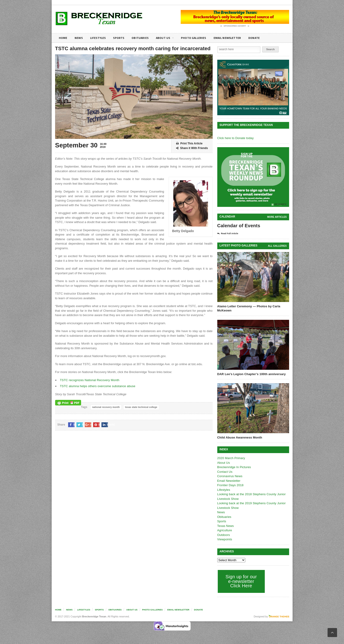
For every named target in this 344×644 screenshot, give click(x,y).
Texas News (225, 526)
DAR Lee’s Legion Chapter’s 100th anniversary (251, 374)
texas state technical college (140, 407)
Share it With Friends (192, 148)
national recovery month (106, 407)
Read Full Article (229, 233)
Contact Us (225, 471)
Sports (123, 38)
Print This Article (189, 144)
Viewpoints (225, 539)
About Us (171, 39)
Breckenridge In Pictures (234, 467)
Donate (266, 38)
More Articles (277, 217)
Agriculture (224, 530)
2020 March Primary (231, 458)
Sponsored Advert (235, 26)
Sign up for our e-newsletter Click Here (241, 581)
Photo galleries (201, 38)
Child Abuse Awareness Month (239, 437)
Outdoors (223, 535)
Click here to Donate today (235, 138)
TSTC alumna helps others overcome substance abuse (97, 386)
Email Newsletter (237, 38)
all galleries (277, 246)
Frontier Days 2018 (230, 485)
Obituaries (145, 38)
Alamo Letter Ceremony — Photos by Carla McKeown (248, 308)
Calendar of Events (238, 226)
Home (63, 38)
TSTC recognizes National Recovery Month (89, 380)
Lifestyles (100, 38)
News (80, 38)
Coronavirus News (230, 476)
